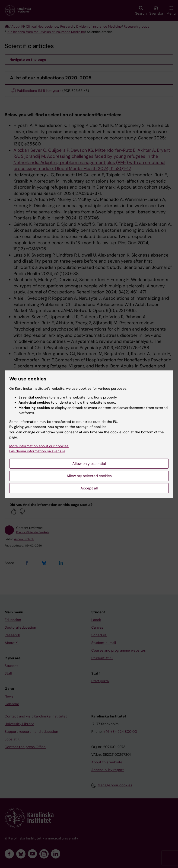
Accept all (89, 488)
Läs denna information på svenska (37, 451)
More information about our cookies (39, 446)
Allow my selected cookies (89, 476)
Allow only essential (89, 464)
